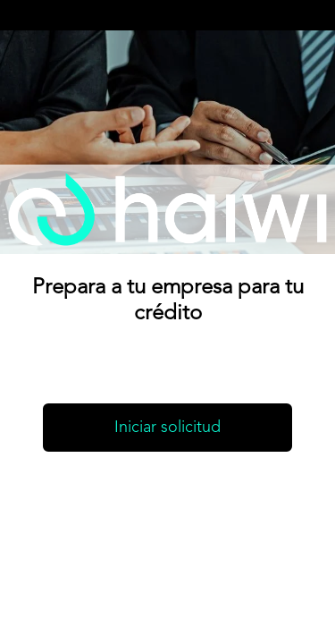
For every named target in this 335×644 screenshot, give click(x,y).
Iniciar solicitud (167, 428)
